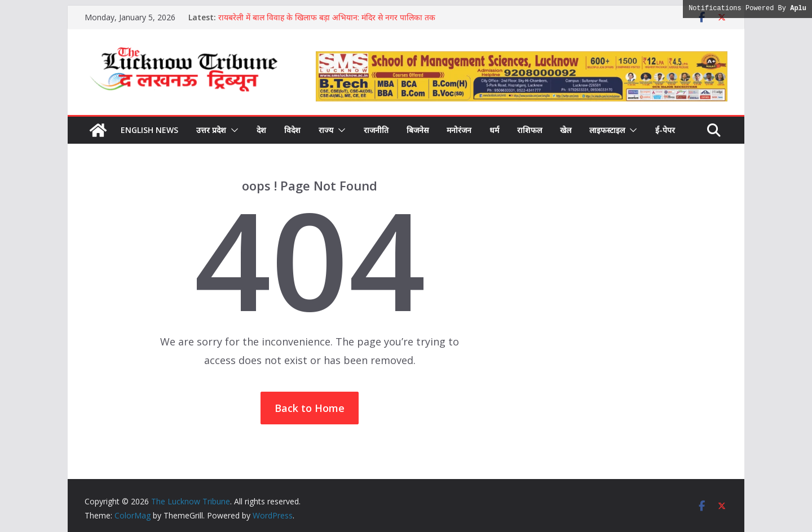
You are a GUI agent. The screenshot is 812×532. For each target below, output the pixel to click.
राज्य (326, 130)
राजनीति (376, 130)
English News (149, 130)
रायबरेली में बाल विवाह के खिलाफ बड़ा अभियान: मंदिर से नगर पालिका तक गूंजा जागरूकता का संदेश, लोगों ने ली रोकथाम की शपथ (327, 23)
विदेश (292, 130)
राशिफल (529, 130)
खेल (566, 130)
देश (261, 130)
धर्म (494, 130)
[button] (232, 130)
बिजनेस (418, 130)
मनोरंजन (459, 130)
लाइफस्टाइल (607, 130)
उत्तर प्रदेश (211, 130)
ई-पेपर (665, 130)
